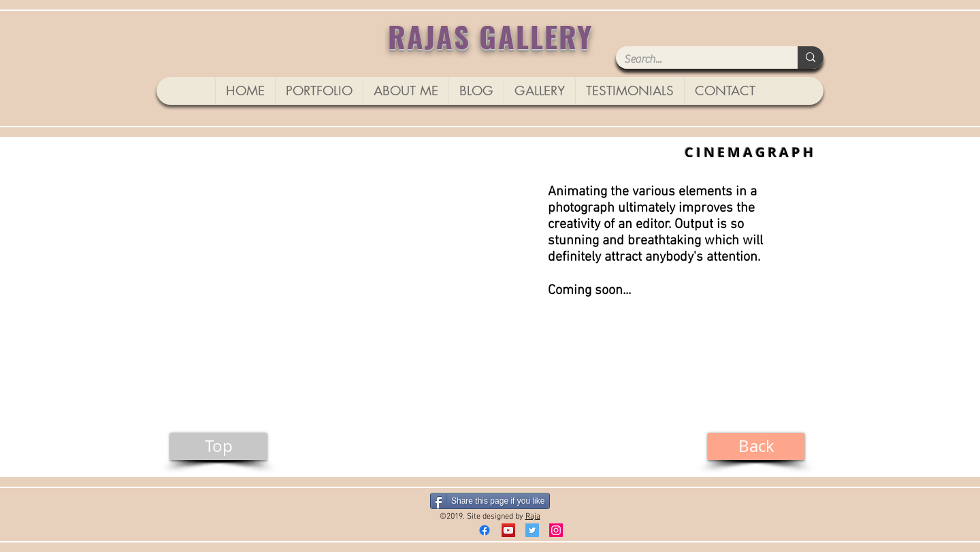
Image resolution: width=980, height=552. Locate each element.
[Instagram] (556, 530)
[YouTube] (508, 530)
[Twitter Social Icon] (532, 530)
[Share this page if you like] (490, 501)
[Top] (218, 447)
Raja (533, 517)
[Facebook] (485, 530)
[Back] (756, 447)
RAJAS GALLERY (491, 36)
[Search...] (697, 59)
